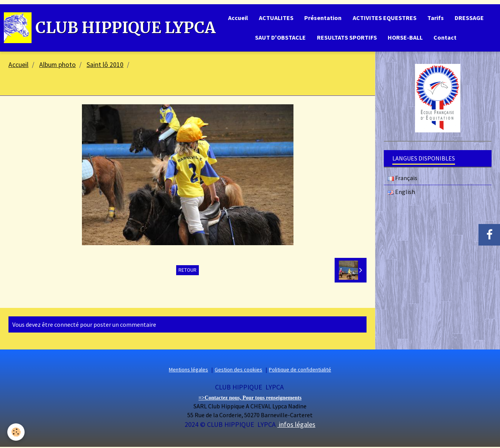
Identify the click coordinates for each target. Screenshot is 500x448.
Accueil (236, 18)
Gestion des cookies (238, 371)
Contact (446, 38)
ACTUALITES (275, 18)
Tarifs (436, 18)
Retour (187, 271)
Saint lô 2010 (105, 66)
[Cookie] (16, 432)
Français (402, 179)
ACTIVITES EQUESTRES (385, 18)
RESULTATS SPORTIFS (347, 38)
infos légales (296, 426)
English (401, 193)
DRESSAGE (471, 18)
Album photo (57, 66)
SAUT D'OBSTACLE (280, 38)
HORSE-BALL (406, 38)
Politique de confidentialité (300, 371)
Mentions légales (188, 371)
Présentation (322, 18)
